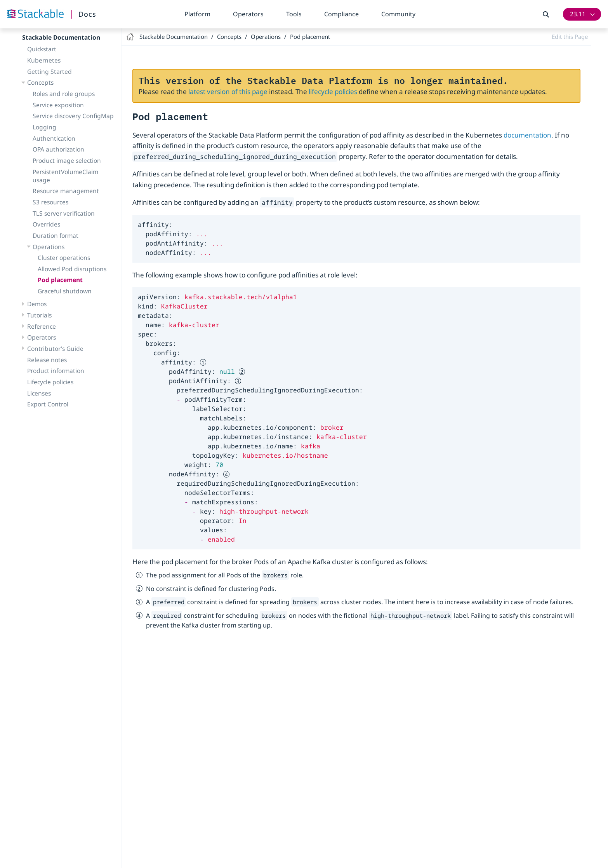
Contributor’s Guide (55, 349)
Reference (42, 326)
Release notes (47, 360)
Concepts (40, 82)
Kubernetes (44, 60)
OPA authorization (58, 149)
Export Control (48, 404)
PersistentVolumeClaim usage (65, 176)
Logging (44, 127)
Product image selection (67, 160)
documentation (527, 135)
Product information (56, 371)
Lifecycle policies (50, 382)
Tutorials (39, 315)
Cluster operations (64, 258)
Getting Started (50, 71)
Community (398, 14)
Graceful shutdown (65, 291)
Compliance (341, 14)
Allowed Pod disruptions (72, 269)
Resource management (66, 191)
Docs (87, 14)
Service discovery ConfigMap (73, 116)
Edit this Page (570, 37)
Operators (248, 14)
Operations (49, 247)
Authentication (54, 138)
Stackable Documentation (61, 37)
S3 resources (50, 202)
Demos (37, 304)
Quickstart (42, 49)
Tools (294, 14)
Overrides (46, 224)
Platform (197, 14)
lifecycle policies (333, 92)
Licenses (39, 393)
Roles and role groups (64, 94)
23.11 (578, 14)
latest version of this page (228, 92)
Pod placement (60, 280)
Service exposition (58, 105)
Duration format (56, 235)
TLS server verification (64, 213)
